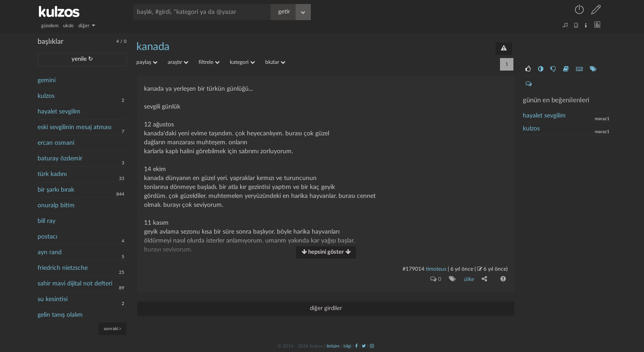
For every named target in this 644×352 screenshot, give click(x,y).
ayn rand (50, 252)
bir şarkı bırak (56, 190)
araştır (178, 62)
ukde (68, 26)
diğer (87, 26)
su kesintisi (53, 299)
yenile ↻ (82, 59)
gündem (50, 26)
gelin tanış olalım (60, 315)
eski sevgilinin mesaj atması (74, 127)
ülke (469, 279)
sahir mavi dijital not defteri (75, 284)
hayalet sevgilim (59, 112)
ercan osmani (56, 143)
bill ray (47, 221)
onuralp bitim (56, 205)
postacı (47, 237)
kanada (153, 47)
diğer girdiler (326, 308)
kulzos (46, 96)
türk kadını (52, 174)
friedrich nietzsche (63, 268)
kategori (242, 62)
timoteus (436, 269)
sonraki (112, 329)
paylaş (147, 62)
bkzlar (275, 62)
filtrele (209, 62)
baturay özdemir (60, 159)
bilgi (347, 346)
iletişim (333, 346)
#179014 (413, 269)
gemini (47, 80)
